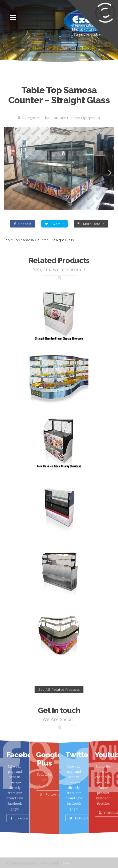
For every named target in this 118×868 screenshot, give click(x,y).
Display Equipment (84, 118)
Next (107, 171)
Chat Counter (54, 118)
